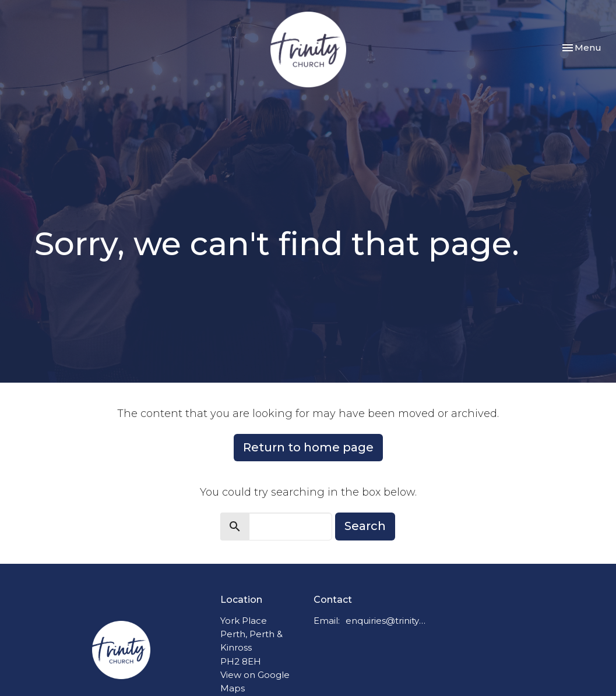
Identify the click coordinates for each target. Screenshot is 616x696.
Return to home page (308, 447)
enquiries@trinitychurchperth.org (386, 621)
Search (365, 526)
